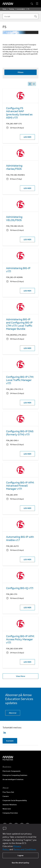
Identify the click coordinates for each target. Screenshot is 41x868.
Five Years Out (8, 792)
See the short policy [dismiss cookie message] (21, 863)
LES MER (27, 137)
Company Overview (10, 813)
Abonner (13, 713)
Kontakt (10, 741)
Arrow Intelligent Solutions (13, 779)
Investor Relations (10, 805)
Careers (6, 796)
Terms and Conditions (25, 849)
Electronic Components (12, 771)
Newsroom (7, 809)
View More (21, 676)
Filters (21, 72)
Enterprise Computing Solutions (15, 775)
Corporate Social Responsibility (15, 800)
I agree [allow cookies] (20, 855)
